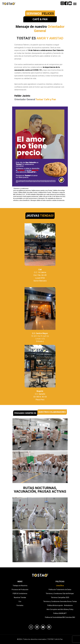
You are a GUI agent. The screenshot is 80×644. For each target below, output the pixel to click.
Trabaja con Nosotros (20, 586)
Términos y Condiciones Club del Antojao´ (60, 594)
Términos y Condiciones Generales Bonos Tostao (60, 601)
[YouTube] (43, 627)
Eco (20, 601)
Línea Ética (60, 586)
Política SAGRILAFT (60, 613)
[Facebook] (49, 627)
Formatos (20, 605)
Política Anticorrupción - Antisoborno (60, 605)
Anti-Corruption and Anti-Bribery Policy (60, 609)
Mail (70, 2)
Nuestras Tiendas (20, 597)
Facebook (66, 2)
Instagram (62, 2)
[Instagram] (31, 627)
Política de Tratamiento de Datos (60, 590)
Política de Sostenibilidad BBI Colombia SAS (60, 617)
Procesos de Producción (20, 590)
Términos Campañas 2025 (60, 597)
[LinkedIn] (37, 627)
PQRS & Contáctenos (20, 594)
